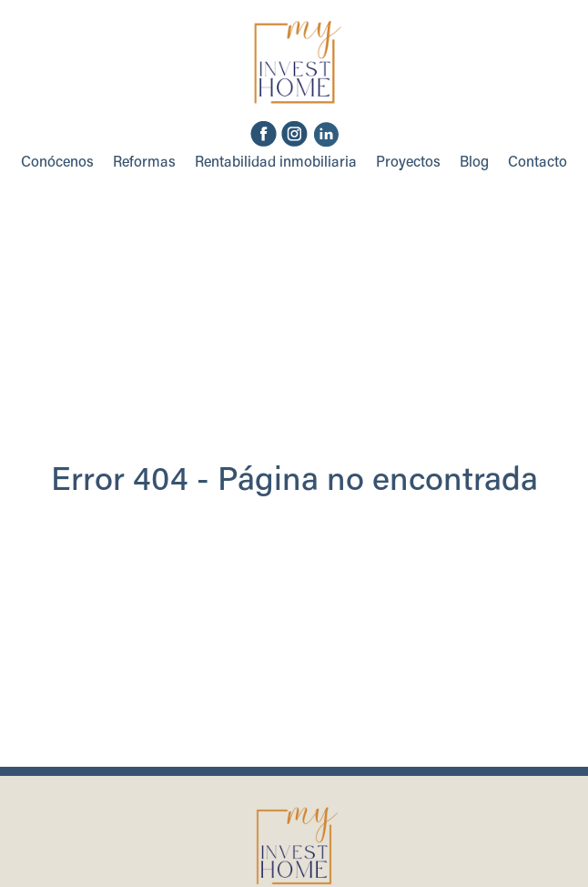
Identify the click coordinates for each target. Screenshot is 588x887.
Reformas (144, 163)
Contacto (537, 163)
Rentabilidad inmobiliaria (276, 163)
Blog (474, 163)
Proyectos (408, 163)
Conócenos (57, 163)
